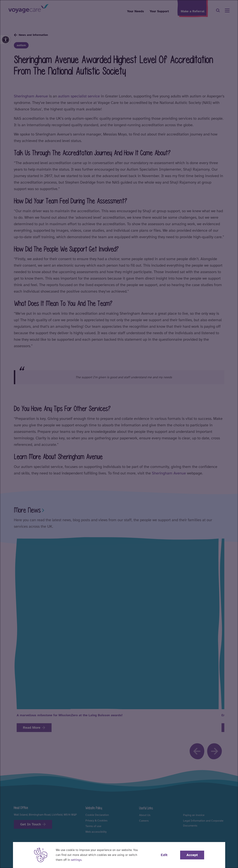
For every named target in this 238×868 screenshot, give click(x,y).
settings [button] (76, 860)
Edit (164, 855)
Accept (192, 855)
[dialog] (119, 434)
